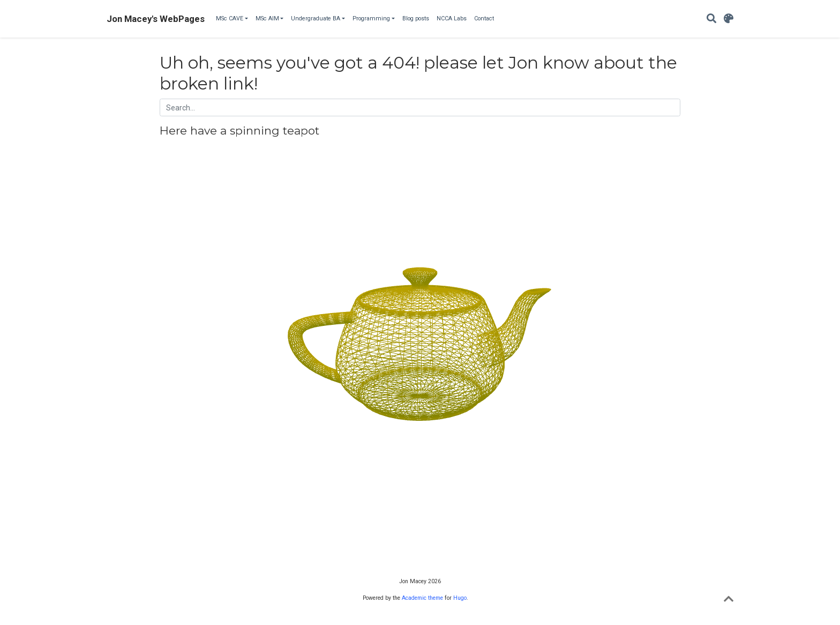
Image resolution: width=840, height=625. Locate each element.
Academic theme (422, 598)
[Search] (711, 19)
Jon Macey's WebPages (156, 19)
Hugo (460, 598)
